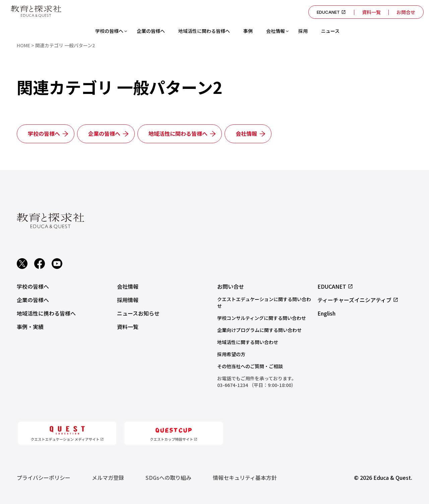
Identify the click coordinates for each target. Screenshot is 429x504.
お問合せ (406, 12)
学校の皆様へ (109, 31)
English (326, 313)
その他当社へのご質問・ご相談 (250, 366)
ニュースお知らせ (138, 313)
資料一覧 (371, 12)
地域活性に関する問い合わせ (248, 342)
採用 (303, 31)
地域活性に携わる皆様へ (46, 313)
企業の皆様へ (151, 31)
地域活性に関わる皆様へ (204, 31)
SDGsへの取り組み (168, 478)
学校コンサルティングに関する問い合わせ (262, 318)
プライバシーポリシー (44, 478)
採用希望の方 (231, 354)
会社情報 (275, 31)
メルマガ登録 (108, 478)
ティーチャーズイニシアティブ (358, 300)
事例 (248, 31)
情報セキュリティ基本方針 (245, 478)
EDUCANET (331, 12)
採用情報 (128, 300)
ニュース (330, 31)
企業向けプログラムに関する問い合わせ (259, 330)
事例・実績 (30, 327)
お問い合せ (231, 286)
